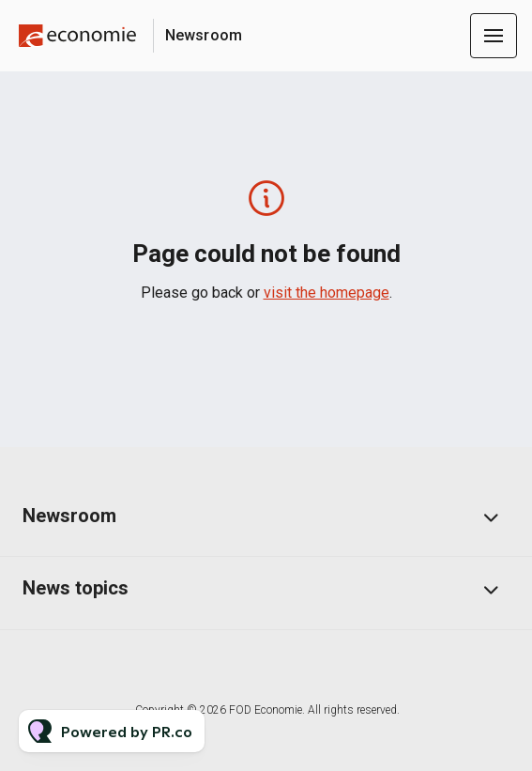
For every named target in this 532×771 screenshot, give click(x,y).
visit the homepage (327, 293)
